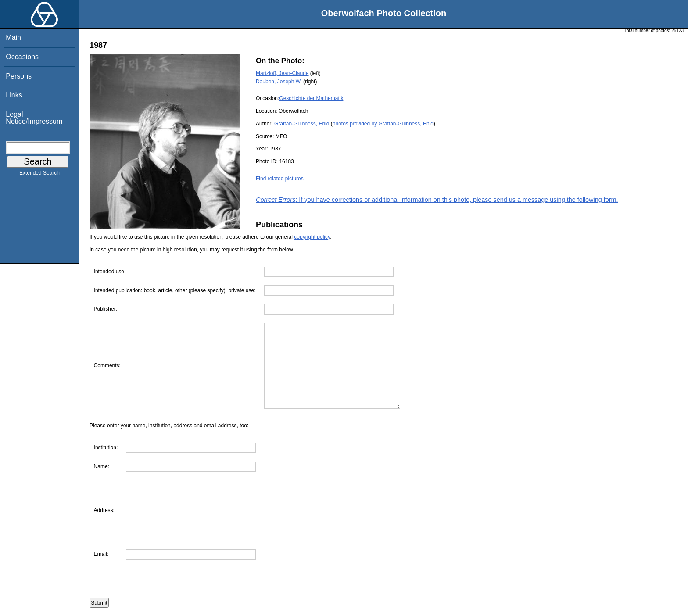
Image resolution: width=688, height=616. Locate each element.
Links (14, 95)
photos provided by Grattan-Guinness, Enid (383, 124)
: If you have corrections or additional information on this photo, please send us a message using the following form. (437, 200)
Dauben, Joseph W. (279, 82)
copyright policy (312, 237)
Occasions (22, 57)
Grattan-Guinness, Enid (302, 124)
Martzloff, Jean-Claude (282, 73)
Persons (19, 76)
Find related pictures (280, 179)
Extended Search (39, 175)
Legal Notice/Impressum (34, 118)
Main (13, 38)
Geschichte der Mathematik (311, 98)
